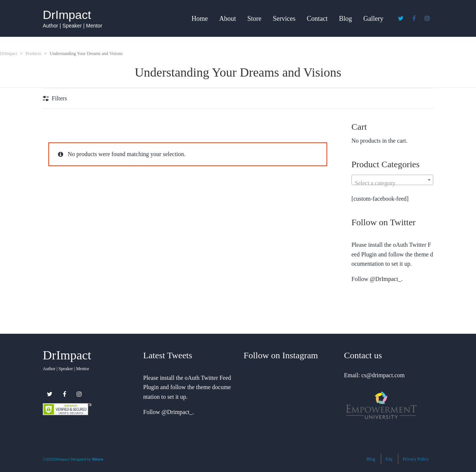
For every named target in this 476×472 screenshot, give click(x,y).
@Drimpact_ (177, 412)
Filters (59, 98)
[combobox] (392, 180)
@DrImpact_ (385, 279)
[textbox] (392, 183)
